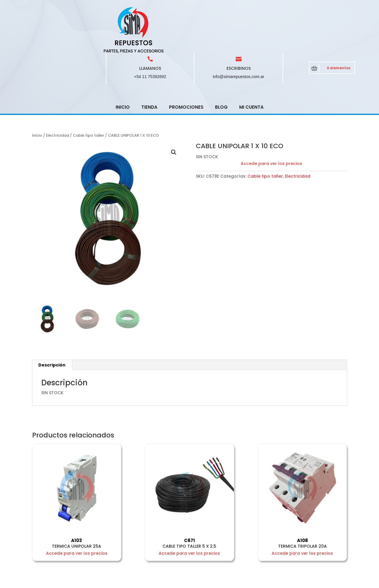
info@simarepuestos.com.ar (238, 34)
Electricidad (58, 93)
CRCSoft (148, 582)
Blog (221, 65)
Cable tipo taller (88, 93)
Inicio (123, 65)
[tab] (52, 323)
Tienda (149, 65)
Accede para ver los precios (271, 121)
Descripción (52, 323)
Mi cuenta (251, 65)
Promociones (186, 65)
